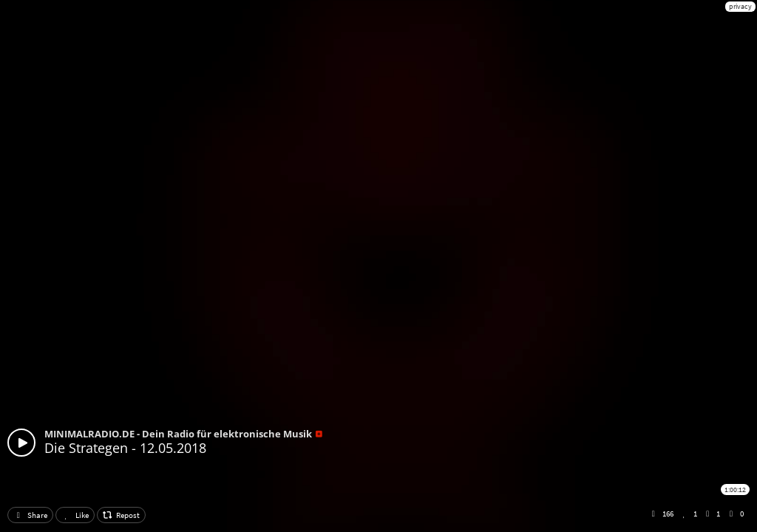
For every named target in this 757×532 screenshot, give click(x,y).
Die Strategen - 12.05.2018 (125, 448)
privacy (740, 6)
